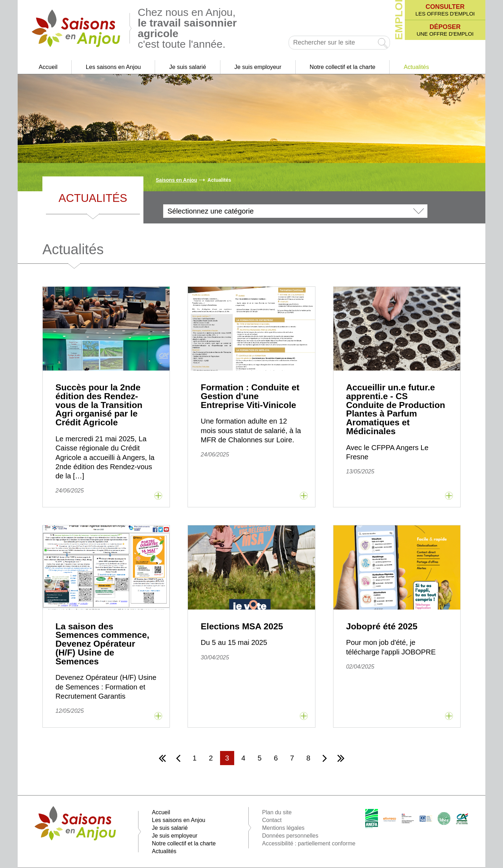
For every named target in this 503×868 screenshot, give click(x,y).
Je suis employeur (258, 67)
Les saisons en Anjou (113, 67)
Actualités (416, 67)
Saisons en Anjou (176, 180)
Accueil (48, 67)
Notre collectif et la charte (343, 67)
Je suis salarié (188, 67)
